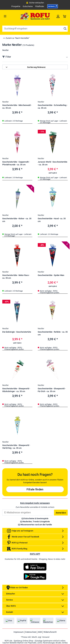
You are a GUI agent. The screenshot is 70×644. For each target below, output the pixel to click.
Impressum (18, 632)
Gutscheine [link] (28, 6)
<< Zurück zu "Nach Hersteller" (16, 38)
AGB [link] (40, 632)
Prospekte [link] (16, 6)
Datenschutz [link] (31, 632)
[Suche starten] (65, 29)
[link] (53, 6)
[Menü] (11, 16)
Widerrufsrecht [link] (50, 632)
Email (2, 510)
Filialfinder (40, 6)
